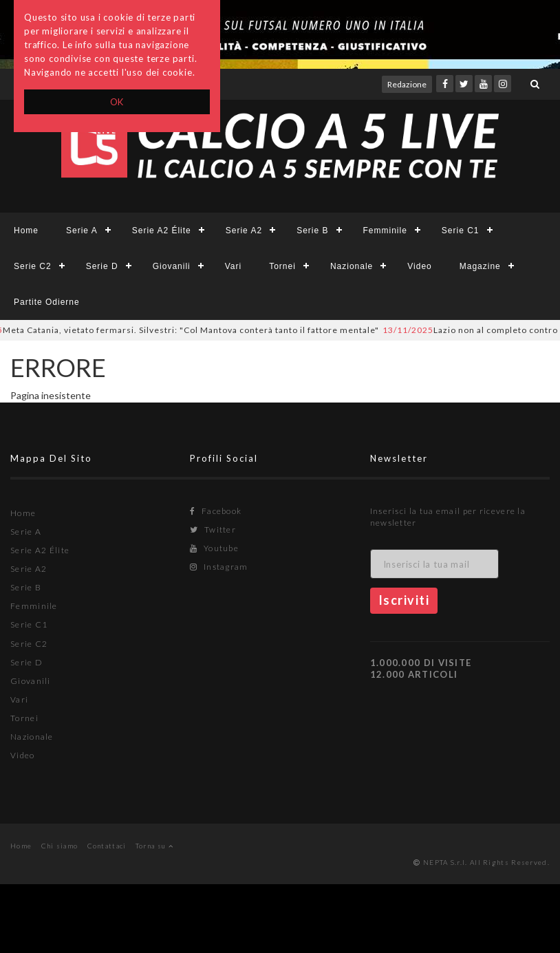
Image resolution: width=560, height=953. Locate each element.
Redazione (407, 84)
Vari (233, 266)
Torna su (154, 846)
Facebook (216, 511)
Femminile (385, 231)
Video (419, 266)
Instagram (219, 567)
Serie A (82, 231)
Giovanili (172, 266)
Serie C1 (461, 231)
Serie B (312, 231)
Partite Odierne (47, 302)
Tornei (282, 266)
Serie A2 (244, 231)
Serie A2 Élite (162, 231)
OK (117, 102)
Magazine (480, 266)
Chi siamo (60, 846)
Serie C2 (33, 266)
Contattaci (107, 846)
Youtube (214, 548)
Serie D (102, 266)
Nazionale (352, 266)
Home (26, 231)
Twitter (213, 529)
